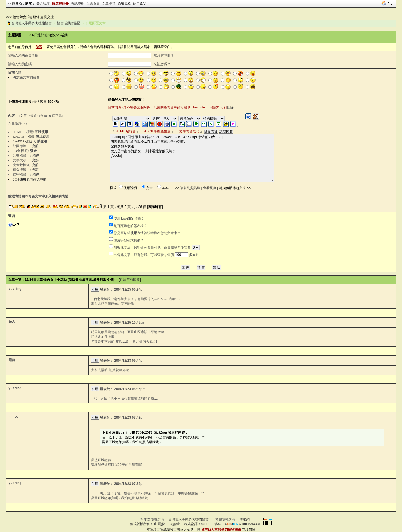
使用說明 (140, 4)
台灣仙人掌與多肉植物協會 (32, 23)
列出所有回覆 (130, 280)
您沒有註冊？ (164, 55)
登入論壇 (43, 4)
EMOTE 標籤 (24, 137)
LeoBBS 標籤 (22, 141)
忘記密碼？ (162, 64)
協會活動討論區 (69, 23)
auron (205, 524)
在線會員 (93, 4)
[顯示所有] (155, 207)
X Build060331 (243, 524)
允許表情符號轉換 (30, 179)
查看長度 (210, 188)
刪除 (230, 107)
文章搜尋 (109, 4)
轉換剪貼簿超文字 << (235, 188)
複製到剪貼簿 (190, 188)
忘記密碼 (78, 4)
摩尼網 (245, 519)
